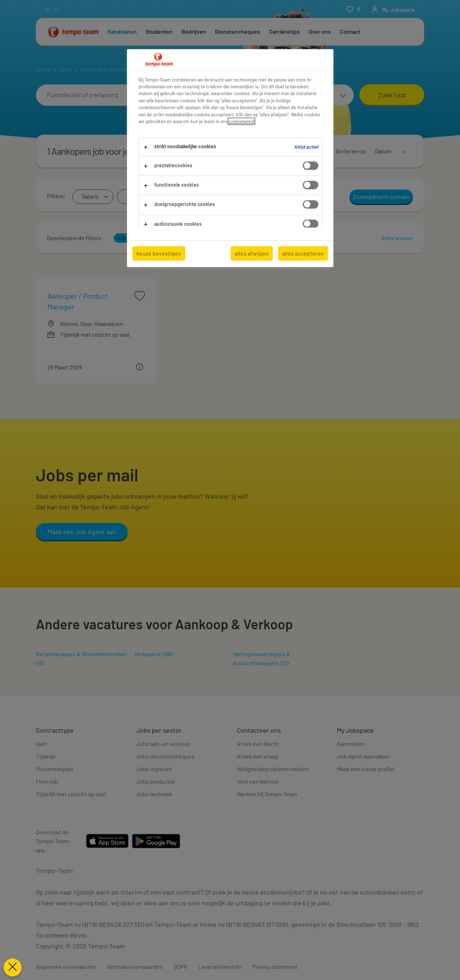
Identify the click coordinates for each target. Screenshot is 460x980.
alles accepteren (303, 253)
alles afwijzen (252, 253)
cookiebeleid (241, 121)
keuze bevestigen (159, 253)
